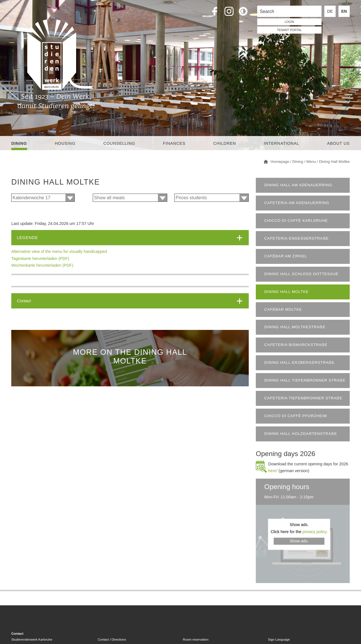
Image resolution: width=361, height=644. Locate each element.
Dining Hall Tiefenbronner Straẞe (305, 380)
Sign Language (279, 639)
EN (344, 11)
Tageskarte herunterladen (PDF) (40, 259)
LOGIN (289, 22)
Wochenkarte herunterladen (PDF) (42, 265)
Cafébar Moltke (283, 309)
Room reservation (196, 639)
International (282, 143)
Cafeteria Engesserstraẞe (296, 238)
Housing (65, 143)
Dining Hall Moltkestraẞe (295, 327)
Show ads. (299, 541)
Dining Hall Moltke (286, 292)
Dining (19, 143)
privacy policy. (315, 532)
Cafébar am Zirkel (286, 256)
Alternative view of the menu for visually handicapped (59, 251)
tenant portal (289, 30)
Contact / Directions (112, 639)
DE (330, 11)
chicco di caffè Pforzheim (296, 416)
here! (273, 471)
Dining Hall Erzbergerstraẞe (299, 362)
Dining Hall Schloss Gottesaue (301, 274)
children (224, 143)
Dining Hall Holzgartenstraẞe (301, 434)
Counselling (119, 143)
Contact (24, 301)
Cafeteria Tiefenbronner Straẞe (303, 398)
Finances (174, 143)
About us (338, 143)
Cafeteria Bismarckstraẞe (296, 345)
